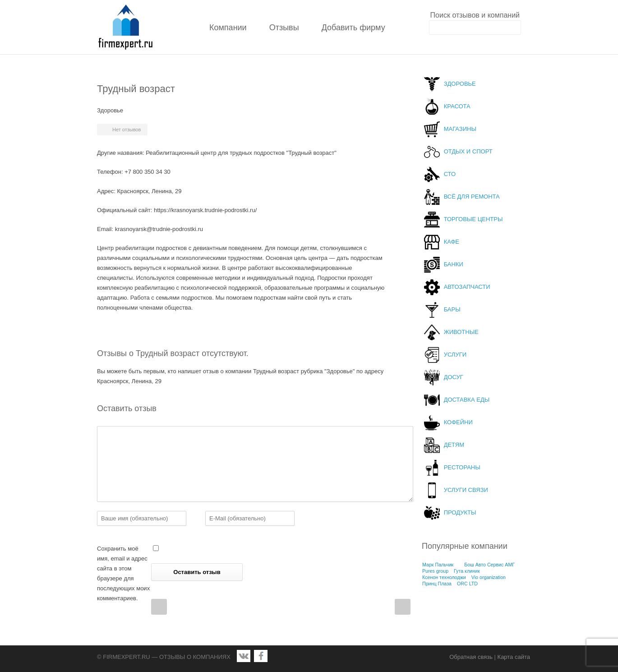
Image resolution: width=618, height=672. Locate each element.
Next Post (403, 607)
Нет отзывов (127, 130)
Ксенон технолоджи (444, 577)
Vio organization (489, 577)
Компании (228, 28)
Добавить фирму (353, 28)
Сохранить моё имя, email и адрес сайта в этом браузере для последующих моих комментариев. (123, 573)
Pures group (435, 571)
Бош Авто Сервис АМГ (489, 565)
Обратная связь (471, 657)
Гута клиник (467, 571)
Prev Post (159, 607)
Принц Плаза (437, 584)
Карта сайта (514, 657)
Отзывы (284, 28)
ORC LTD (467, 584)
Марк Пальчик (438, 565)
